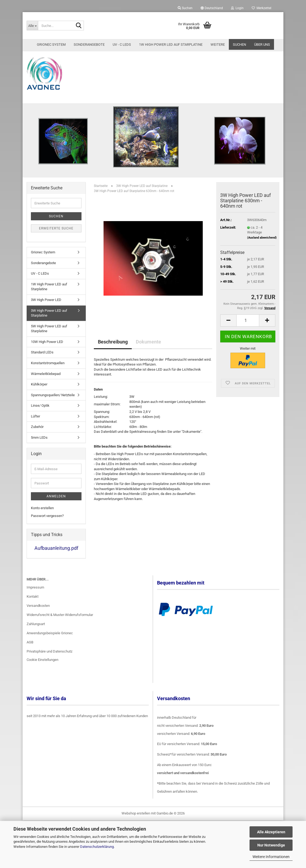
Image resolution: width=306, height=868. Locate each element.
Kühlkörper (39, 390)
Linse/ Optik (40, 412)
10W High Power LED (47, 348)
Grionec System (51, 45)
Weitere (218, 45)
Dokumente (148, 348)
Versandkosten (38, 612)
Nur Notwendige (271, 845)
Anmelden (56, 502)
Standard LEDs (42, 358)
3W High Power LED (46, 306)
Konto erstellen (42, 514)
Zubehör (37, 433)
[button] (212, 8)
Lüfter (35, 422)
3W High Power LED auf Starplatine (49, 319)
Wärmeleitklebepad (46, 380)
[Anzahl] (248, 326)
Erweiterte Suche (56, 235)
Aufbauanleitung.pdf (56, 554)
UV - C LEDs (122, 45)
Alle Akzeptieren (271, 832)
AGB (30, 648)
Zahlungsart (36, 630)
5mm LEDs (39, 444)
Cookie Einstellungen (42, 666)
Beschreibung (113, 348)
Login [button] (237, 8)
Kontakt (33, 603)
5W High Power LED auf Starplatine (49, 335)
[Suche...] (32, 26)
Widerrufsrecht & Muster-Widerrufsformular (60, 621)
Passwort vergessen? (47, 522)
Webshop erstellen (136, 819)
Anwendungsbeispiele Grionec (50, 639)
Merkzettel (261, 8)
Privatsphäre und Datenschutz (49, 657)
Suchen (239, 45)
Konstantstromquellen (48, 369)
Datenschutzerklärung (97, 847)
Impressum (35, 594)
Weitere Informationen (271, 857)
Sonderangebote (89, 45)
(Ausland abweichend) (262, 244)
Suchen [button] (185, 8)
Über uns (262, 45)
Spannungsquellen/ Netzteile (53, 401)
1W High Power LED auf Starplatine (171, 45)
